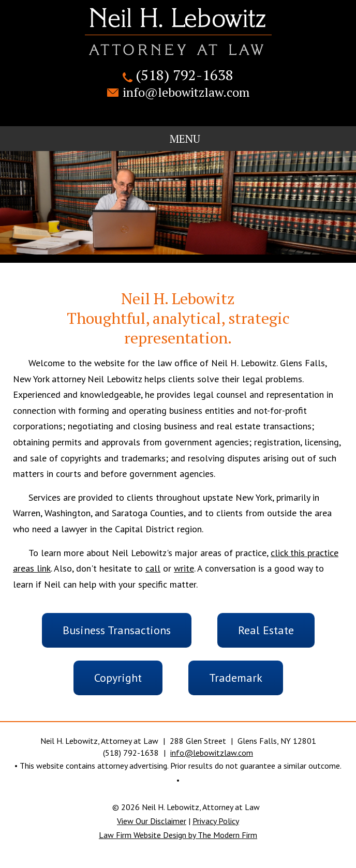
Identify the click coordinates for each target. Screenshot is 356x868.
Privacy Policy (216, 821)
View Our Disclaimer (152, 821)
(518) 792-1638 (184, 75)
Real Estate (266, 630)
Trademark (236, 678)
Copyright (118, 678)
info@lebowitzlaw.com (186, 92)
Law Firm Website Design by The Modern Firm (178, 835)
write (184, 568)
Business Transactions (117, 630)
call (153, 568)
